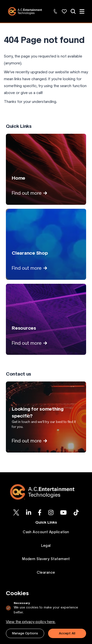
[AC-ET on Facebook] (40, 512)
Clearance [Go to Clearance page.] (46, 572)
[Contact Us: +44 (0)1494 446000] (55, 11)
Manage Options (25, 633)
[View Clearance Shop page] (46, 244)
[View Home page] (46, 169)
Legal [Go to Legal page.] (46, 546)
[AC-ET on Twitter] (16, 512)
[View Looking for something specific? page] (46, 417)
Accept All (67, 633)
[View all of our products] (73, 11)
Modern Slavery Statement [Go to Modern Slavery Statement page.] (46, 559)
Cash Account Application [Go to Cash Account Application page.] (46, 532)
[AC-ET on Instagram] (51, 512)
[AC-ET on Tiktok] (76, 512)
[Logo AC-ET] (46, 492)
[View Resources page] (46, 319)
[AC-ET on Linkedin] (29, 512)
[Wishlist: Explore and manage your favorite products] (64, 11)
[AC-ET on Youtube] (63, 512)
